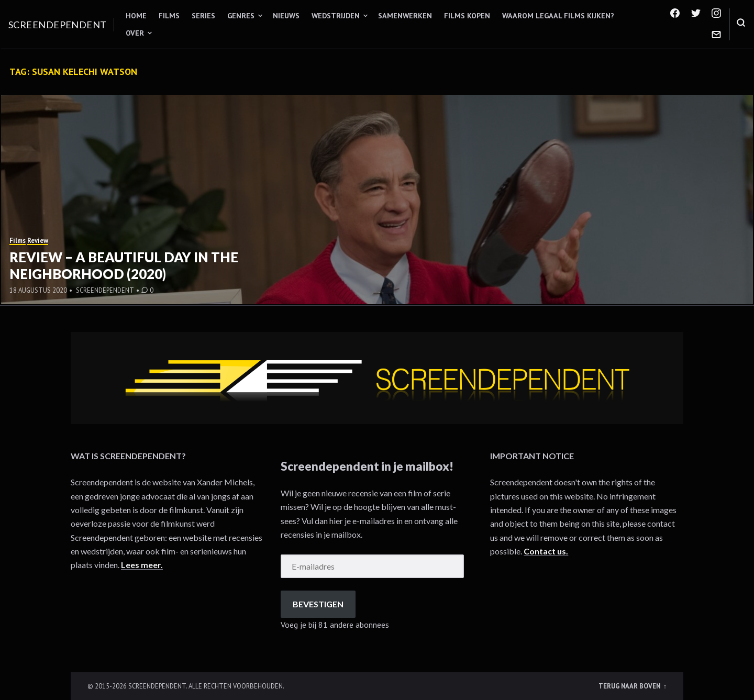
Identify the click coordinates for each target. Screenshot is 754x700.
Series (203, 16)
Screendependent (58, 25)
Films (169, 16)
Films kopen (467, 16)
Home (136, 16)
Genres (241, 16)
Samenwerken (405, 16)
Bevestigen (318, 604)
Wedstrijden (336, 16)
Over (135, 33)
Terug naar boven (630, 686)
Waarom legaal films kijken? (558, 16)
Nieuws (286, 16)
